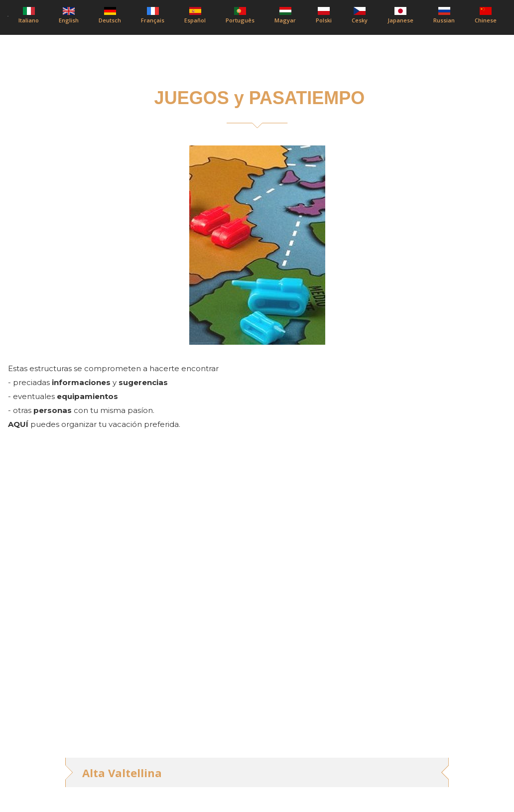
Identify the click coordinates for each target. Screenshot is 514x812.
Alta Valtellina (122, 773)
